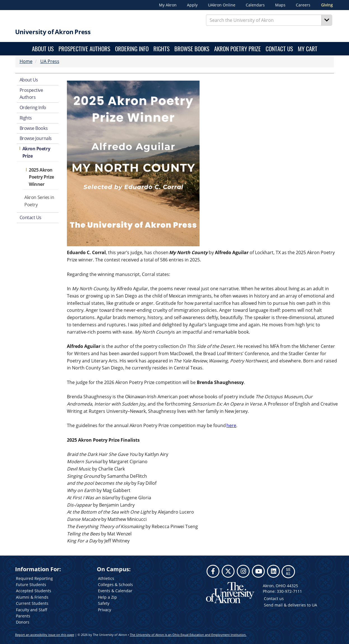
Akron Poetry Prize (237, 49)
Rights (161, 49)
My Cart (308, 49)
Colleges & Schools (115, 585)
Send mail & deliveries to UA (291, 605)
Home (26, 61)
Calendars (255, 5)
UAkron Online (222, 5)
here (231, 425)
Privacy (105, 610)
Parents (23, 616)
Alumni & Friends (32, 597)
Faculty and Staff (32, 610)
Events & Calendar (115, 591)
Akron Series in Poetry (39, 201)
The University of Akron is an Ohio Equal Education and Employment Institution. (188, 635)
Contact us (274, 599)
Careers (303, 5)
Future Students (31, 585)
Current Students (32, 603)
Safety (104, 603)
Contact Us (279, 49)
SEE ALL (288, 571)
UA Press (50, 61)
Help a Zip (107, 597)
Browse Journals (36, 138)
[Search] (327, 20)
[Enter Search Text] (264, 20)
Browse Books (192, 49)
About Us (43, 49)
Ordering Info (132, 49)
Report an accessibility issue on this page (45, 635)
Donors (23, 622)
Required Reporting (34, 578)
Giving (327, 5)
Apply (192, 5)
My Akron (168, 5)
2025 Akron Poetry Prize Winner (41, 177)
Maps (280, 5)
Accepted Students (34, 591)
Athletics (106, 578)
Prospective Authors (84, 49)
